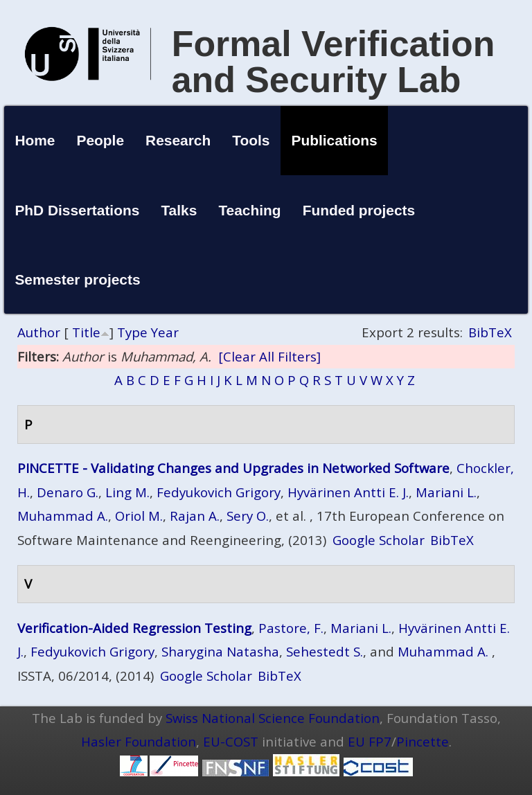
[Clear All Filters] (269, 356)
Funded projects (359, 210)
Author (39, 332)
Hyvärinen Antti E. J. (348, 492)
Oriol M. (139, 516)
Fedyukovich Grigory (219, 492)
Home (35, 140)
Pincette (423, 741)
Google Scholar (379, 540)
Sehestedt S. (325, 651)
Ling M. (127, 492)
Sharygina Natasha (220, 651)
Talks (179, 210)
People (101, 140)
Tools (251, 140)
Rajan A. (195, 516)
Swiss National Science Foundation (273, 718)
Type (132, 332)
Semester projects (77, 279)
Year (165, 332)
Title (86, 332)
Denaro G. (68, 492)
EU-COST (231, 741)
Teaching (249, 210)
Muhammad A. (63, 516)
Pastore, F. (291, 628)
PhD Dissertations (77, 210)
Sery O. (248, 516)
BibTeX (490, 332)
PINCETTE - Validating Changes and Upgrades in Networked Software (233, 468)
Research (178, 140)
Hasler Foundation (139, 741)
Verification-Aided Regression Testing (134, 628)
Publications (335, 140)
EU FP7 (370, 741)
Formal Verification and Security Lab (334, 62)
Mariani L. (446, 492)
